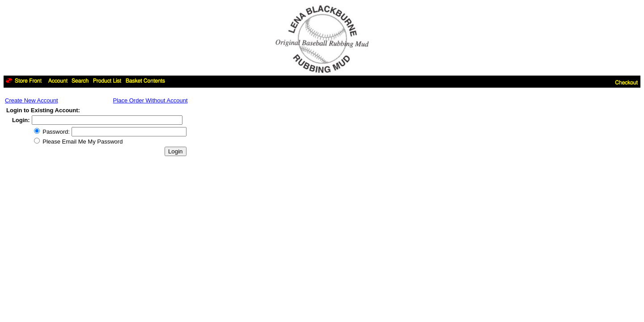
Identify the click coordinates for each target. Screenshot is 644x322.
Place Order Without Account (150, 100)
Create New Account (32, 100)
